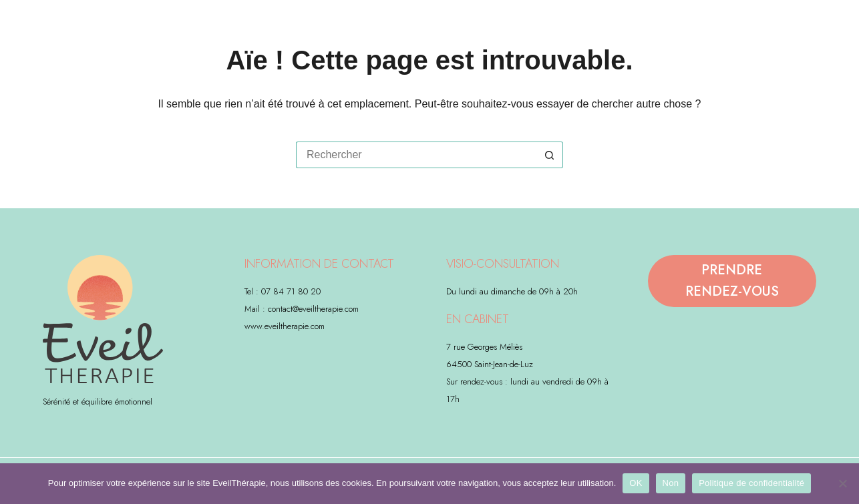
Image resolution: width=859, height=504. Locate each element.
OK (636, 483)
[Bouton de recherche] (550, 155)
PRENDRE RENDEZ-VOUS (732, 281)
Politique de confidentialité (751, 483)
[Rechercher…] (416, 155)
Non (671, 483)
